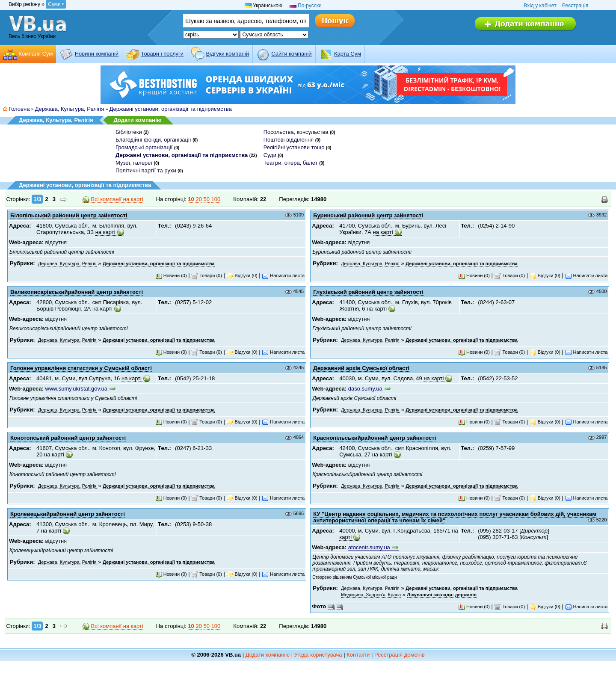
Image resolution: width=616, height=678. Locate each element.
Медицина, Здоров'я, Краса (371, 595)
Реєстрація (575, 6)
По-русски (310, 6)
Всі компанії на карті (113, 199)
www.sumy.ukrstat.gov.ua (76, 389)
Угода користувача (318, 655)
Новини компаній (97, 54)
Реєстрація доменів (400, 655)
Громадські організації (144, 147)
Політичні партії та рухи (146, 170)
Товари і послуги (162, 54)
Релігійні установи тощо (294, 147)
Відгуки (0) (242, 275)
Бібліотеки (129, 132)
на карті (105, 232)
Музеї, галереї (134, 163)
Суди (270, 155)
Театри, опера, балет (291, 163)
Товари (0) (207, 275)
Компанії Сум (36, 54)
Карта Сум (348, 54)
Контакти (358, 655)
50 (207, 199)
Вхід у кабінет (540, 6)
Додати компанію (138, 120)
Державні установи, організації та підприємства (171, 109)
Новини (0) (171, 275)
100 (216, 199)
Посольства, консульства (296, 132)
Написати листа (283, 275)
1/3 (37, 199)
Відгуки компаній (227, 54)
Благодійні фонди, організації (153, 140)
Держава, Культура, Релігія (70, 109)
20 (198, 199)
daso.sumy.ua (365, 389)
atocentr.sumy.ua (369, 547)
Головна (19, 109)
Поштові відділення (289, 140)
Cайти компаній (291, 54)
